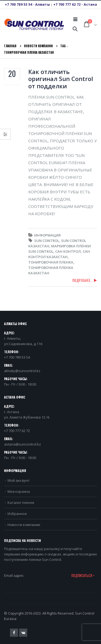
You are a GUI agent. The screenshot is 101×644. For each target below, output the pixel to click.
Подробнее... (83, 280)
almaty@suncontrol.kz (22, 371)
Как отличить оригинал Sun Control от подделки (61, 79)
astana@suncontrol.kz (22, 444)
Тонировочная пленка (51, 262)
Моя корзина (19, 491)
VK (23, 633)
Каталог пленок (21, 503)
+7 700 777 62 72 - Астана (75, 4)
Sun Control (47, 241)
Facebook (14, 633)
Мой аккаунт (19, 480)
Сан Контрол (68, 251)
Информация (47, 235)
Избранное (17, 514)
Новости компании (24, 525)
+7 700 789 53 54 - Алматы (27, 4)
